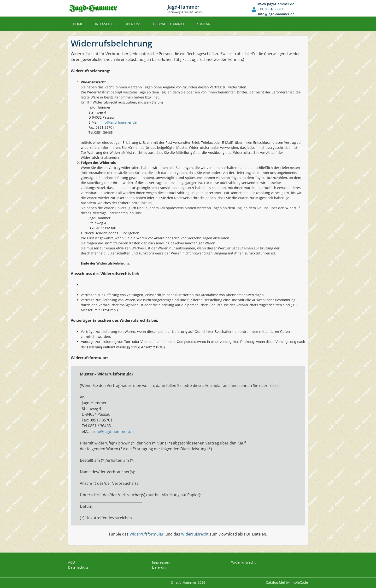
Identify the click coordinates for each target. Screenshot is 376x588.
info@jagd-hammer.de (119, 122)
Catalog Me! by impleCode (287, 582)
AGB (71, 562)
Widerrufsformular (147, 534)
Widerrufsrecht (195, 534)
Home (78, 24)
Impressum (161, 562)
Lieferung (160, 567)
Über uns (133, 24)
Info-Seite (104, 24)
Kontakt (204, 24)
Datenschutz (78, 567)
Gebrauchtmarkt (169, 24)
